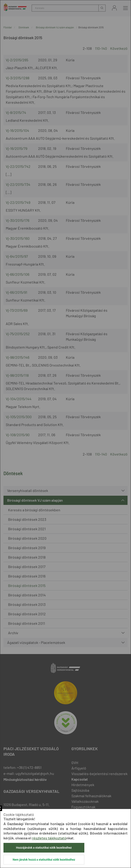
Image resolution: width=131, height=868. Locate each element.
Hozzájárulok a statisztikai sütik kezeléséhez (44, 848)
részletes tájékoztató (49, 838)
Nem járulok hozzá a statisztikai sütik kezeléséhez (44, 860)
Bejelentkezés (114, 8)
